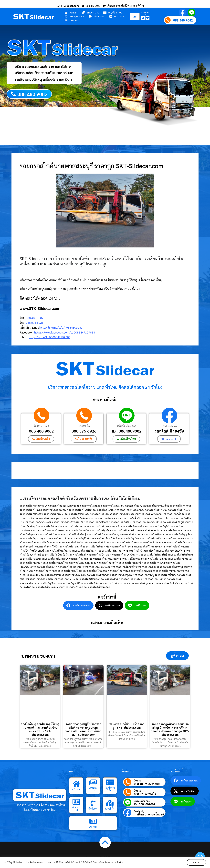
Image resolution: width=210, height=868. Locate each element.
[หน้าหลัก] (76, 784)
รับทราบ (196, 862)
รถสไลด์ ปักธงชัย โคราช (149, 814)
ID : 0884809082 (127, 431)
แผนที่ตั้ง (110, 808)
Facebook (139, 811)
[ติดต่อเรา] (93, 803)
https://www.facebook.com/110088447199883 (65, 332)
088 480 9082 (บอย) (147, 784)
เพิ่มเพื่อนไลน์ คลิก (127, 426)
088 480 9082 (183, 20)
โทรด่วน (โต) (84, 426)
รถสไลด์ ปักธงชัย (169, 431)
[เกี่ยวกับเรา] (76, 802)
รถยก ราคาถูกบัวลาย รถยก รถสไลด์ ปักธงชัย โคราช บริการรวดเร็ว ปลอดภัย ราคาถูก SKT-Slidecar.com (170, 729)
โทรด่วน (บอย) (41, 426)
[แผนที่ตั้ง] (110, 803)
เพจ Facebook (169, 426)
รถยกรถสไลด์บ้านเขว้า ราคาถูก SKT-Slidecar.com (127, 726)
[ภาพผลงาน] (93, 782)
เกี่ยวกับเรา (76, 808)
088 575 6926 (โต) (146, 794)
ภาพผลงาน (93, 789)
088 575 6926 (35, 323)
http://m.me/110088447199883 (50, 337)
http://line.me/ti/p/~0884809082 (61, 327)
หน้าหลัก (76, 789)
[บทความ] (93, 821)
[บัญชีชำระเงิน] (110, 782)
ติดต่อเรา (93, 808)
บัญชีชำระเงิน (110, 789)
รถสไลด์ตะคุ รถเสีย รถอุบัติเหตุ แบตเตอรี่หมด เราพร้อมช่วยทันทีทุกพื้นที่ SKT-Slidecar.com (40, 729)
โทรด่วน (137, 781)
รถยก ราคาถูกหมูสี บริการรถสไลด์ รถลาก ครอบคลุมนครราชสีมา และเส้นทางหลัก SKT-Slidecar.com (83, 729)
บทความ (93, 827)
